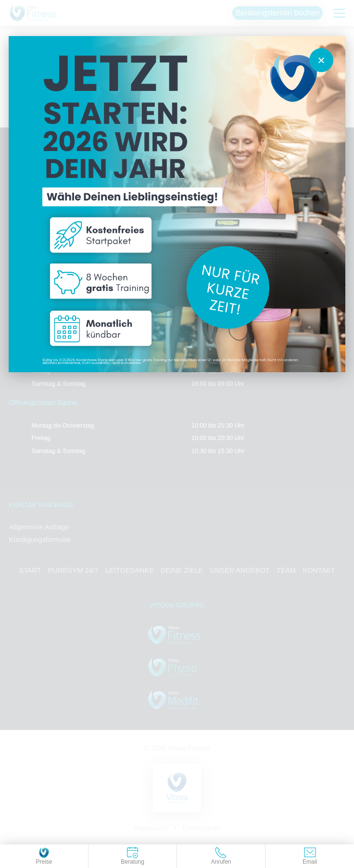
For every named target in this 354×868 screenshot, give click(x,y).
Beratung (133, 856)
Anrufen (221, 856)
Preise (44, 856)
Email (310, 856)
